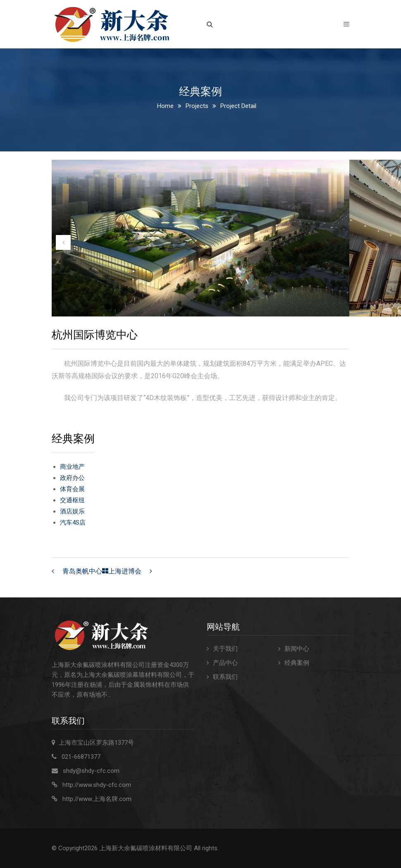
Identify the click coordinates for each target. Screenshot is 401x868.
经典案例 (297, 663)
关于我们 (225, 649)
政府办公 (72, 478)
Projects (197, 106)
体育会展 (72, 489)
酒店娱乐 (72, 511)
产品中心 (225, 663)
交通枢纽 (72, 500)
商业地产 (72, 467)
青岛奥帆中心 (82, 571)
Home (165, 106)
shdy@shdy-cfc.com (91, 771)
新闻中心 (297, 649)
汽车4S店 (73, 523)
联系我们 (225, 677)
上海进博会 (125, 571)
